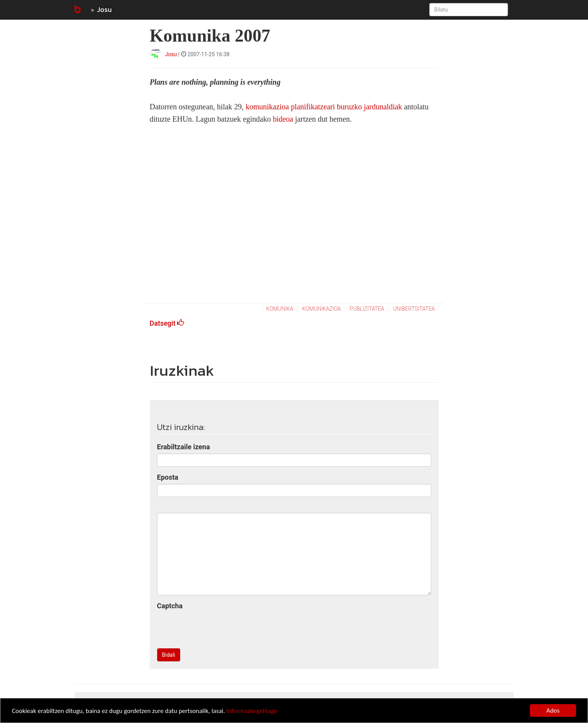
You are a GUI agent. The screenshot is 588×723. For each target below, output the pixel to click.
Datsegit (167, 323)
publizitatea (367, 309)
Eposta (168, 477)
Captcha (170, 606)
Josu (104, 9)
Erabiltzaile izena (184, 447)
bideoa (284, 119)
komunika (280, 309)
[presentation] (216, 628)
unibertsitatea (414, 309)
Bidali (169, 655)
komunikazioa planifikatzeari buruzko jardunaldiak (323, 107)
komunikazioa (322, 309)
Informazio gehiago (252, 711)
